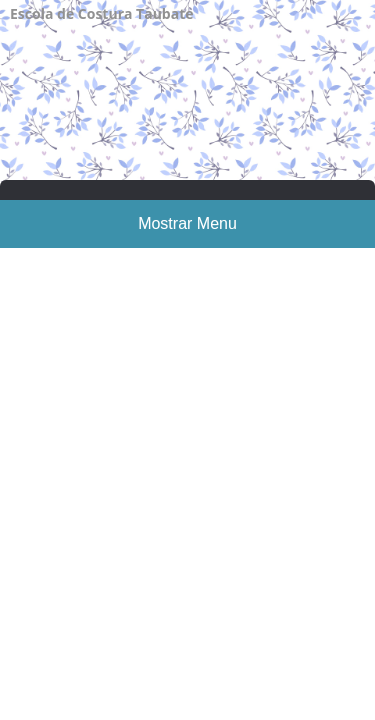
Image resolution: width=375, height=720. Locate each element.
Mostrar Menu (187, 223)
